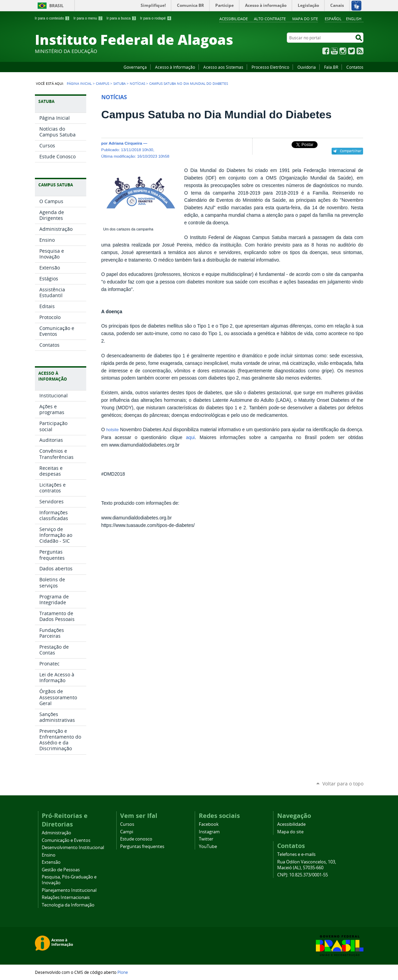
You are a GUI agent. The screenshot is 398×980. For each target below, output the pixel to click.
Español (333, 19)
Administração (56, 833)
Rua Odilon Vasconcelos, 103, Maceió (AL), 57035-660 (307, 865)
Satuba (119, 83)
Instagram (343, 51)
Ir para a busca (121, 18)
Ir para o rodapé (156, 18)
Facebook (326, 51)
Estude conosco (136, 839)
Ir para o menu (88, 18)
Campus (102, 83)
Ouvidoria (307, 67)
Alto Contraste (270, 19)
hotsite (112, 430)
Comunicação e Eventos (66, 840)
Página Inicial (79, 83)
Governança (135, 67)
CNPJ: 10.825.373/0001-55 (303, 875)
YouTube (334, 51)
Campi (127, 832)
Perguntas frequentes (142, 846)
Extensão (51, 862)
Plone (123, 972)
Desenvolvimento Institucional (73, 847)
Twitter (351, 51)
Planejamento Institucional (69, 890)
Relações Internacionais (66, 897)
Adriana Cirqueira (125, 143)
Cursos (127, 824)
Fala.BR (331, 67)
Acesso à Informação (175, 67)
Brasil (56, 6)
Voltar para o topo (343, 784)
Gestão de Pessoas (61, 870)
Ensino (49, 855)
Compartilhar (351, 151)
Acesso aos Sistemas (223, 67)
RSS (360, 51)
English (354, 19)
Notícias (137, 83)
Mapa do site (305, 19)
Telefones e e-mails (296, 854)
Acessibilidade (234, 19)
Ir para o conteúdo (52, 18)
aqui (190, 438)
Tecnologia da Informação (68, 905)
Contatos (355, 67)
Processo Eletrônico (270, 67)
